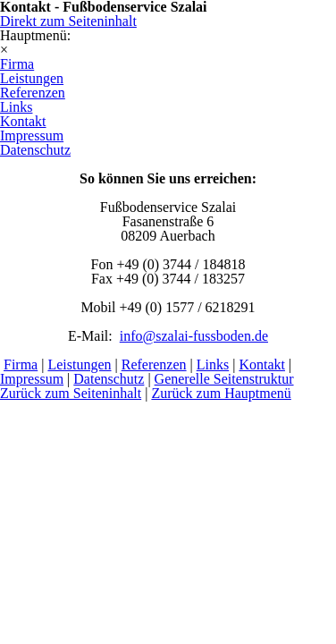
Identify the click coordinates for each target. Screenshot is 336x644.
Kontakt (262, 364)
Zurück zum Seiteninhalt (71, 393)
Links (213, 364)
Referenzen (154, 364)
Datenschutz (109, 379)
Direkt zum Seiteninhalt (68, 21)
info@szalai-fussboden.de (194, 336)
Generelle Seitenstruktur (224, 379)
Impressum (32, 379)
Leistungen (79, 364)
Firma (21, 364)
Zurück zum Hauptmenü (221, 393)
